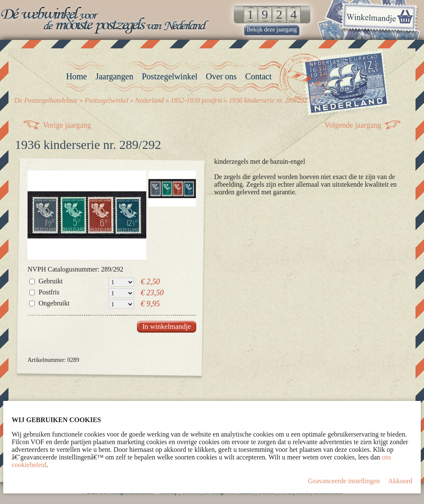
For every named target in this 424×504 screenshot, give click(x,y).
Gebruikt (51, 281)
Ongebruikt (54, 303)
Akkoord (400, 481)
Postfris (49, 292)
